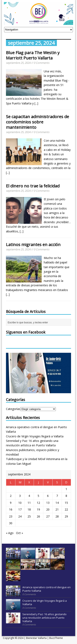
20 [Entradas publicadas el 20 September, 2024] (48, 509)
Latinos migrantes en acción (33, 245)
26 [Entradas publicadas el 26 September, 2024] (38, 516)
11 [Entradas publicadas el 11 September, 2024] (29, 503)
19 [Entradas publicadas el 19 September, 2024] (38, 509)
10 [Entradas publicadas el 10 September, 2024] (20, 503)
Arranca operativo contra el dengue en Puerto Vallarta (47, 589)
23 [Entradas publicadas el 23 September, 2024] (11, 516)
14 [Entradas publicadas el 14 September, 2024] (57, 503)
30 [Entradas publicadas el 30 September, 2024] (11, 523)
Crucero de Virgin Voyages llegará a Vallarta (35, 436)
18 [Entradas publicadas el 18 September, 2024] (29, 509)
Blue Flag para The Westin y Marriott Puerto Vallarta (33, 55)
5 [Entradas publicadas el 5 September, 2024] (38, 496)
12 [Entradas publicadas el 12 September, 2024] (38, 503)
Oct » (20, 533)
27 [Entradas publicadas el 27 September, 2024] (48, 516)
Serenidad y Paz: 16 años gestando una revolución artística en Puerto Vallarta (44, 618)
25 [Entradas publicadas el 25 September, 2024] (29, 516)
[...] (36, 103)
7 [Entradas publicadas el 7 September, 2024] (57, 496)
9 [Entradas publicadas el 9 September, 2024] (11, 503)
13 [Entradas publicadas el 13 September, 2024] (48, 503)
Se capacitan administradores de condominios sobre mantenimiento (37, 122)
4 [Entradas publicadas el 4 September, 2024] (29, 496)
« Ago (10, 533)
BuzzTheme (56, 638)
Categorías (13, 409)
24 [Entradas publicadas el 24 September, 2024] (20, 516)
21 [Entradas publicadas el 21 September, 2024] (57, 509)
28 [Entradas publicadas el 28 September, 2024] (57, 516)
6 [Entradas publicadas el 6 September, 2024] (48, 496)
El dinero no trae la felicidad (33, 186)
